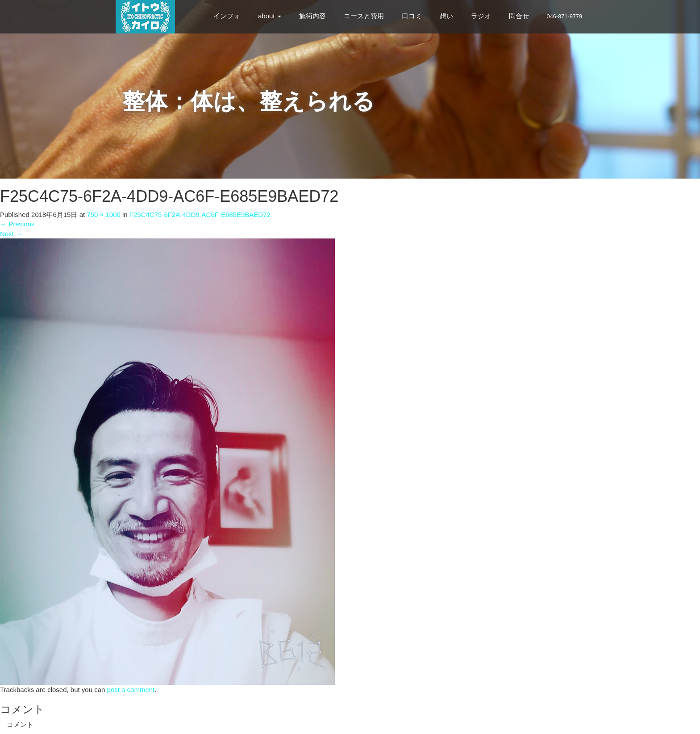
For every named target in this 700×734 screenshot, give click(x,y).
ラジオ (481, 16)
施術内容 (312, 16)
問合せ (519, 16)
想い (446, 16)
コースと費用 (364, 16)
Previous (17, 224)
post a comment (131, 690)
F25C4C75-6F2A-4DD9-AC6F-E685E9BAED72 (200, 215)
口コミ (412, 16)
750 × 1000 (104, 215)
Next (11, 234)
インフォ (227, 16)
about (270, 16)
